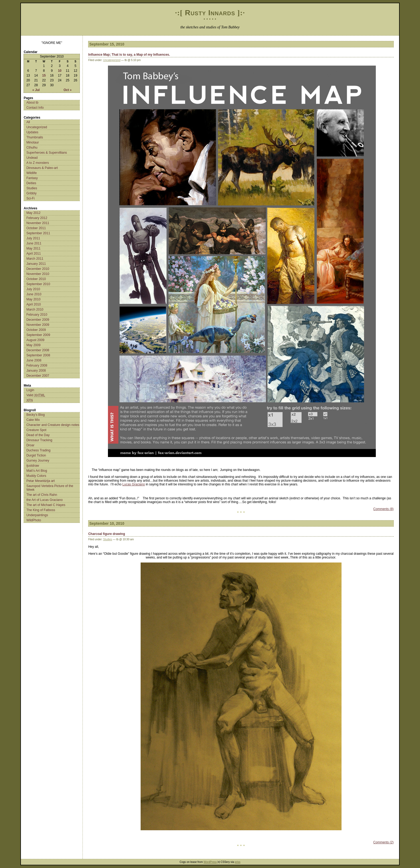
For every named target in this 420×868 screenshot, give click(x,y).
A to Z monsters (37, 163)
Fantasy (32, 178)
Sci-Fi (30, 198)
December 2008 (38, 350)
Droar (30, 445)
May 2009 (33, 345)
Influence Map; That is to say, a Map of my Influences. (129, 55)
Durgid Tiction (36, 455)
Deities (31, 183)
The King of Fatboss (41, 510)
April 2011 (33, 254)
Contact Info (35, 108)
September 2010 (38, 284)
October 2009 (36, 330)
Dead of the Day (38, 435)
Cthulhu (32, 148)
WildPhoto (34, 520)
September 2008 (38, 355)
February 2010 (37, 315)
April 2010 (33, 304)
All (28, 122)
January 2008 (36, 371)
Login (30, 390)
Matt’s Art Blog (37, 471)
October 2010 (36, 279)
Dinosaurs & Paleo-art (42, 168)
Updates (32, 132)
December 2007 (38, 376)
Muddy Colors (36, 476)
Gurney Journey (38, 461)
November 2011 (38, 223)
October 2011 (36, 228)
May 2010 (33, 299)
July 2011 (33, 238)
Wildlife (31, 173)
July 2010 (33, 289)
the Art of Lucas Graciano (44, 500)
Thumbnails (35, 137)
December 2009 (38, 320)
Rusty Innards (210, 13)
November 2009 (38, 325)
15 (44, 76)
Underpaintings (37, 515)
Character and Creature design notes (53, 425)
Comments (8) (384, 509)
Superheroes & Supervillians (46, 153)
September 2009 (38, 335)
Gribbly (31, 193)
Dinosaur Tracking (39, 440)
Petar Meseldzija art (40, 481)
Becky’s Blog (35, 415)
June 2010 (34, 294)
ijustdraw (33, 466)
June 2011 (34, 243)
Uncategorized (37, 127)
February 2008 (37, 365)
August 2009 (35, 340)
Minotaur (33, 142)
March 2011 (35, 259)
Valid (36, 395)
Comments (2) (384, 842)
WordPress (210, 862)
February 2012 (37, 218)
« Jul (36, 90)
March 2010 (35, 310)
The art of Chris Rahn (42, 495)
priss (237, 862)
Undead (32, 158)
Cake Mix (33, 420)
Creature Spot (36, 430)
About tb (32, 103)
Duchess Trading (38, 450)
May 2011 (33, 248)
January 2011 (36, 264)
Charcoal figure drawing (106, 534)
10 (60, 71)
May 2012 (33, 213)
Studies (32, 188)
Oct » (67, 90)
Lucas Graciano (134, 484)
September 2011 (38, 233)
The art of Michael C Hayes (46, 505)
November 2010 (38, 274)
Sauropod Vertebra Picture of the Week (50, 488)
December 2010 (38, 269)
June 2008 (34, 360)
